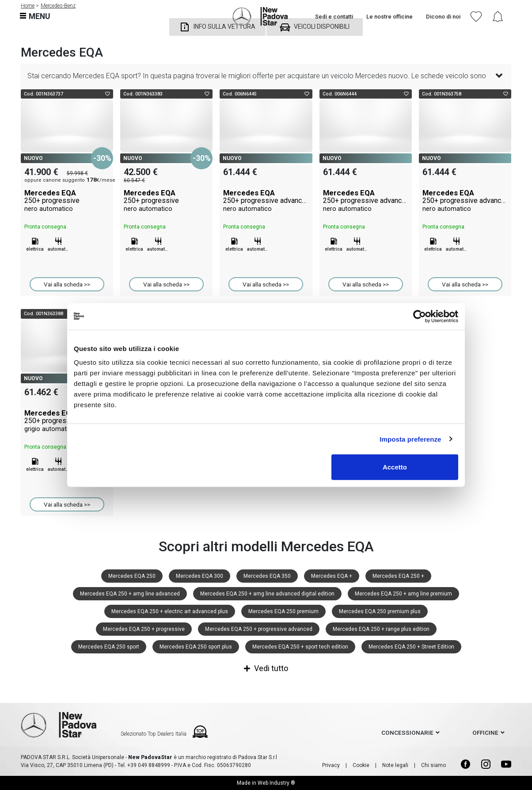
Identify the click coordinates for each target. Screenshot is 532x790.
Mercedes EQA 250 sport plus (196, 647)
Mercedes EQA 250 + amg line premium (403, 594)
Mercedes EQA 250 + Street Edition (411, 647)
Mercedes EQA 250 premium (283, 611)
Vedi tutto (266, 668)
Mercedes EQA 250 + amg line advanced (130, 594)
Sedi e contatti (334, 17)
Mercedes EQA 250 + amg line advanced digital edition (267, 594)
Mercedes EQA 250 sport (109, 647)
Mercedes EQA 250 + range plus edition (381, 629)
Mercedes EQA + (332, 576)
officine (485, 733)
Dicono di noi (443, 17)
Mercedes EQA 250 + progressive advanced (259, 629)
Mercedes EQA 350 (267, 576)
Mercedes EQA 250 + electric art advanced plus (170, 611)
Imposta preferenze (410, 439)
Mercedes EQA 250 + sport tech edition (300, 647)
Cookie (361, 765)
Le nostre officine (389, 17)
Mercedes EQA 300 (199, 576)
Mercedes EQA (67, 201)
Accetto (395, 467)
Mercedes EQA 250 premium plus (380, 611)
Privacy (331, 765)
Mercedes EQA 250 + (398, 576)
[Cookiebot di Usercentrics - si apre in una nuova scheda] (420, 316)
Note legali (395, 765)
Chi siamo (433, 765)
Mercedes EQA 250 (132, 576)
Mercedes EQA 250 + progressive (144, 629)
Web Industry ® (276, 783)
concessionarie (407, 733)
